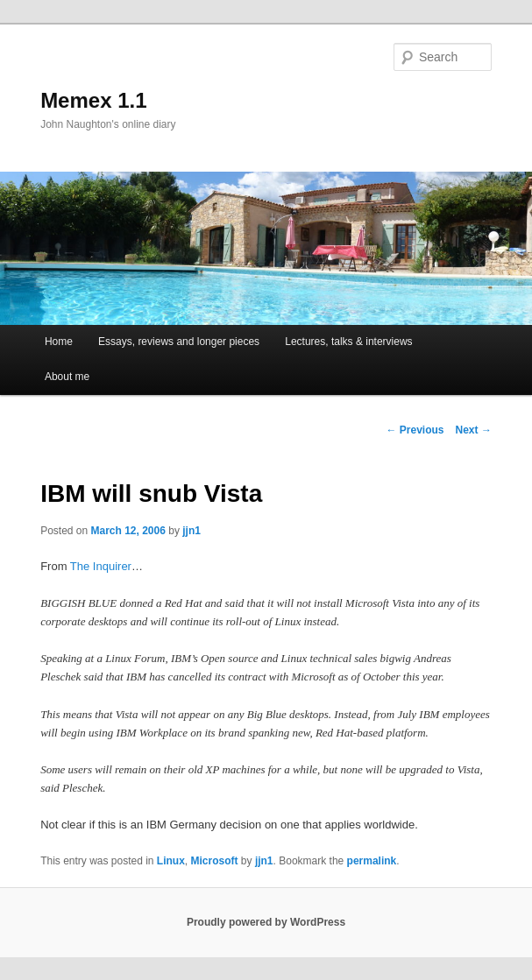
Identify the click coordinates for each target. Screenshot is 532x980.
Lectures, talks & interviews (348, 342)
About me (67, 377)
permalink (372, 861)
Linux (171, 861)
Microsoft (215, 861)
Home (59, 342)
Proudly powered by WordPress (266, 922)
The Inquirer (101, 566)
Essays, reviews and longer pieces (179, 342)
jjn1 (192, 531)
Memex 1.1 (93, 100)
